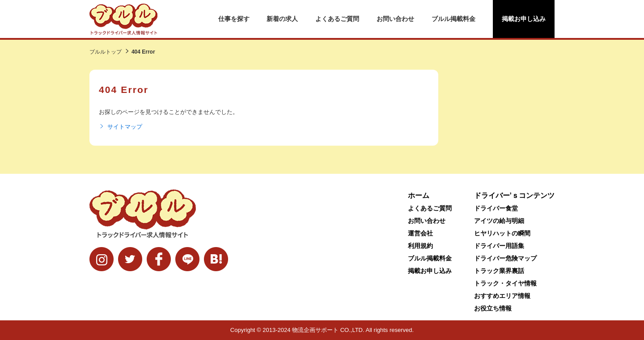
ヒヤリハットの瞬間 (502, 233)
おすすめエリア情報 (502, 296)
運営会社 (420, 233)
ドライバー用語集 (499, 246)
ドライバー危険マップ (505, 258)
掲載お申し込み (524, 19)
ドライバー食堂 (496, 208)
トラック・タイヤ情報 (505, 283)
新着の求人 (282, 19)
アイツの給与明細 (499, 221)
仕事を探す (234, 19)
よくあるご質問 (337, 19)
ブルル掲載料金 (453, 19)
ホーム (419, 195)
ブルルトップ (106, 52)
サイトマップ (121, 127)
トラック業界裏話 (499, 271)
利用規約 (420, 246)
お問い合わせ (395, 19)
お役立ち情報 (493, 308)
